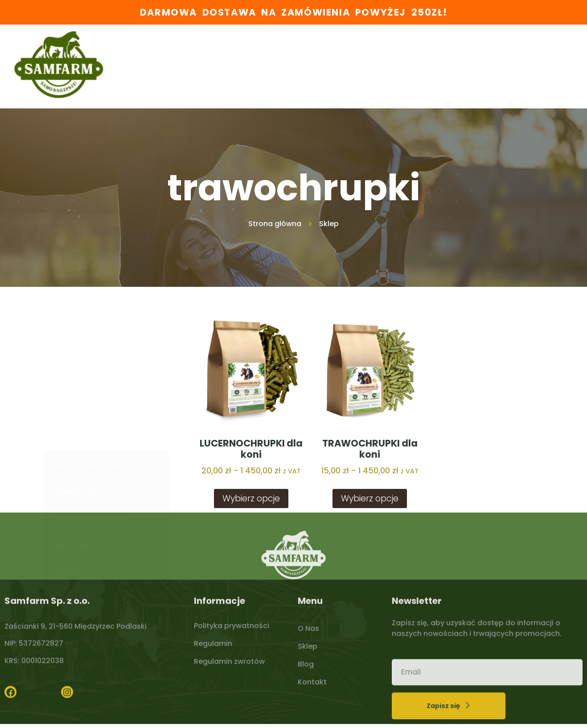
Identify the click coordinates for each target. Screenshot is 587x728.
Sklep (334, 59)
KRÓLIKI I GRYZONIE (92, 352)
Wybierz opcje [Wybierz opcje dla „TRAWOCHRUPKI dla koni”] (370, 498)
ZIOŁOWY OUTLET (89, 460)
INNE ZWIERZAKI (86, 433)
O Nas (238, 59)
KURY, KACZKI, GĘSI (91, 406)
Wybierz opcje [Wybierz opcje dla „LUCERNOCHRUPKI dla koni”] (251, 498)
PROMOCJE (396, 59)
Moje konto (539, 59)
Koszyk (465, 59)
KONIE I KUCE (82, 379)
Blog (287, 59)
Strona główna (164, 59)
